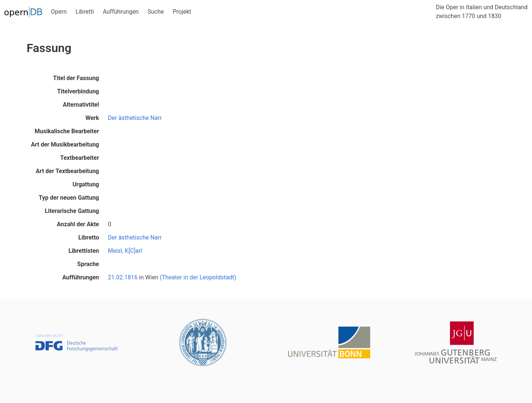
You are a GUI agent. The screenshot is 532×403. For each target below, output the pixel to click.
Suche (156, 12)
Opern (59, 12)
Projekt (182, 12)
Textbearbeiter (80, 158)
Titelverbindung (78, 91)
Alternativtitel (81, 105)
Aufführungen (121, 12)
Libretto (89, 237)
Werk (92, 118)
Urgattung (86, 184)
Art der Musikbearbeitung (65, 144)
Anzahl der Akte (78, 224)
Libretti (85, 12)
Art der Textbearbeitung (67, 171)
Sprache (88, 264)
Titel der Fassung (76, 78)
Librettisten (84, 251)
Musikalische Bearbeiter (67, 131)
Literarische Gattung (72, 211)
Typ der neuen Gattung (69, 198)
